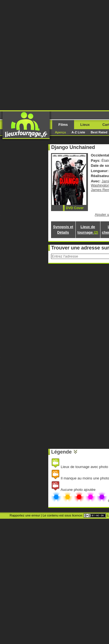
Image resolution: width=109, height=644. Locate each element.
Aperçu (60, 132)
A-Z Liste (78, 132)
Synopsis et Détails (63, 230)
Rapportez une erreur (25, 515)
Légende (62, 452)
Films (63, 125)
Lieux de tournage (88, 230)
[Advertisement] (54, 55)
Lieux (85, 125)
